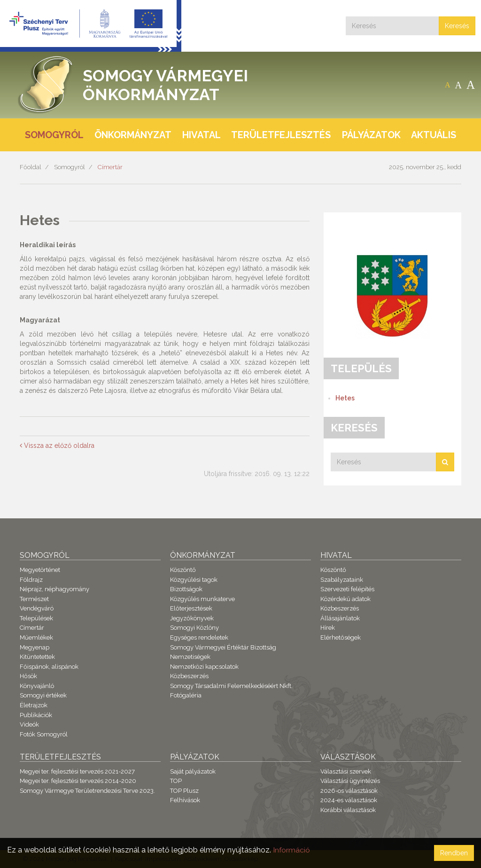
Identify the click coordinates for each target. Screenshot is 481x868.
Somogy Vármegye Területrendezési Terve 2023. (87, 791)
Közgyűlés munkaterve (202, 599)
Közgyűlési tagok (194, 580)
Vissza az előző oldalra (57, 446)
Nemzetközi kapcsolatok (204, 667)
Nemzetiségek (190, 657)
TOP (176, 781)
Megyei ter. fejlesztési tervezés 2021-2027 (77, 771)
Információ (292, 850)
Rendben (454, 853)
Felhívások (185, 800)
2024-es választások (349, 800)
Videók (29, 724)
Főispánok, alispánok (49, 667)
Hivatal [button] (202, 135)
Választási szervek (346, 771)
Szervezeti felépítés (347, 589)
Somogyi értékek (43, 695)
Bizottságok (186, 589)
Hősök (28, 676)
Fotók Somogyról (44, 734)
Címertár (110, 167)
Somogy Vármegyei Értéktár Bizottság (223, 647)
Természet (34, 599)
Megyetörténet (40, 570)
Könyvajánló (37, 686)
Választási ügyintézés (350, 781)
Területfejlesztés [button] (281, 135)
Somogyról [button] (54, 135)
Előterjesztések (191, 608)
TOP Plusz (184, 791)
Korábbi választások (348, 810)
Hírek (328, 628)
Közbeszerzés (189, 676)
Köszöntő (183, 570)
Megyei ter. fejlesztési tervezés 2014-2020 (78, 781)
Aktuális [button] (434, 135)
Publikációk (36, 715)
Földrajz (31, 580)
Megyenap (35, 647)
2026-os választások (349, 791)
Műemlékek (36, 637)
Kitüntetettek (37, 657)
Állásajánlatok (340, 618)
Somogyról (70, 167)
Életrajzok (34, 705)
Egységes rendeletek (199, 637)
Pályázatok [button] (371, 135)
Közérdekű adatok (345, 599)
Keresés (457, 26)
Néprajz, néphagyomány (54, 589)
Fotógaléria (186, 695)
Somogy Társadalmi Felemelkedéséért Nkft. (231, 686)
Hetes (345, 398)
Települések (36, 618)
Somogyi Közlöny (194, 628)
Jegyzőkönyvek (192, 618)
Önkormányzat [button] (133, 135)
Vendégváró (37, 608)
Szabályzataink (342, 580)
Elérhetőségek (341, 637)
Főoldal (31, 167)
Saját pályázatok (193, 771)
